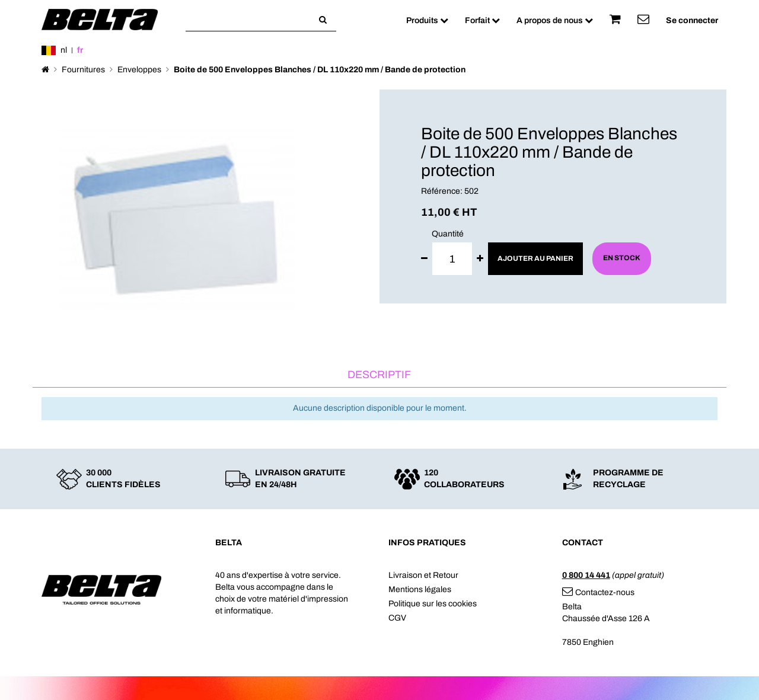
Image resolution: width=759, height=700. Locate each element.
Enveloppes (139, 70)
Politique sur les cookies (433, 604)
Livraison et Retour (423, 575)
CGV (397, 618)
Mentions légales (420, 589)
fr (80, 50)
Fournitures (83, 70)
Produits (427, 20)
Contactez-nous (598, 592)
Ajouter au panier (535, 258)
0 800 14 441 (586, 575)
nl (64, 50)
